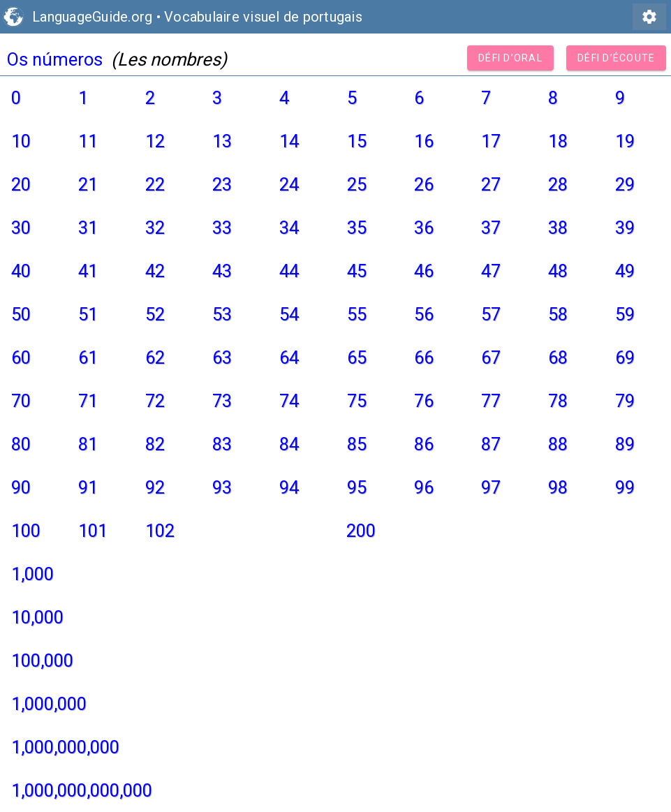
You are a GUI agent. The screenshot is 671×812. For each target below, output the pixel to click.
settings (649, 17)
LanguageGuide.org (92, 17)
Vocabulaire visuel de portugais (263, 17)
